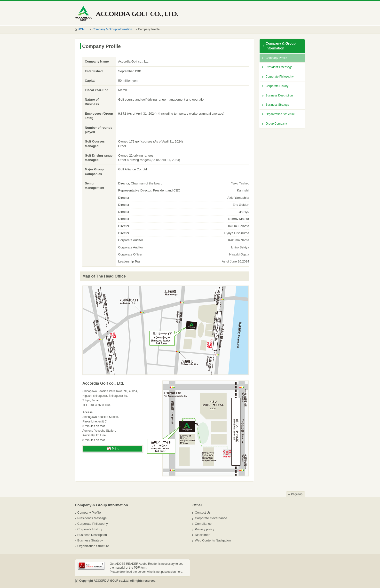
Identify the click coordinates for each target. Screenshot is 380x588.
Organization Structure (280, 114)
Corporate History (277, 86)
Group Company (276, 124)
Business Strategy (277, 105)
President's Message (279, 67)
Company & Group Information (112, 29)
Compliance (203, 524)
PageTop (297, 494)
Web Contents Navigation (213, 540)
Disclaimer (202, 535)
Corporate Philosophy (280, 77)
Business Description (279, 95)
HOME (82, 29)
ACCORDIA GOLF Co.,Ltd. (127, 13)
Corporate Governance (211, 518)
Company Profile (276, 58)
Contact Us (203, 513)
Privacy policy (205, 529)
